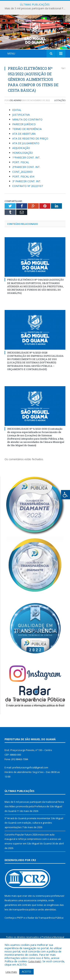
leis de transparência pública (21, 931)
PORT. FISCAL (21, 184)
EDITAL (17, 132)
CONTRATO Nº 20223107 (28, 208)
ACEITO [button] (26, 972)
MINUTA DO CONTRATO (27, 141)
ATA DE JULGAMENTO (26, 165)
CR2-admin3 (15, 122)
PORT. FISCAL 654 (23, 198)
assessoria (30, 922)
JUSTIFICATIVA (21, 136)
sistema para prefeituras (50, 917)
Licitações (60, 122)
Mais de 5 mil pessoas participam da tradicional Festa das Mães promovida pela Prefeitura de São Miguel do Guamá (36, 8)
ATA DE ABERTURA (24, 155)
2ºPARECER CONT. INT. (26, 189)
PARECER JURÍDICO (24, 146)
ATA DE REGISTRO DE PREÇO (30, 160)
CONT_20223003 (22, 193)
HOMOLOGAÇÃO (23, 174)
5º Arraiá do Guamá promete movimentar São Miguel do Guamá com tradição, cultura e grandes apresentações (34, 844)
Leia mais (35, 961)
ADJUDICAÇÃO (21, 170)
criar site (27, 917)
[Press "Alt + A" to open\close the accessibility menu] (65, 495)
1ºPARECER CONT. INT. (26, 179)
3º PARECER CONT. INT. (27, 203)
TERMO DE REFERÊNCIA (27, 151)
